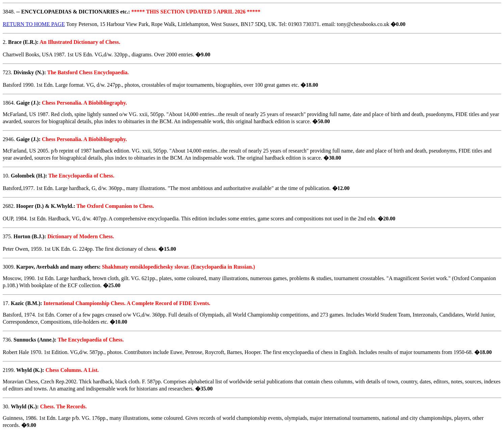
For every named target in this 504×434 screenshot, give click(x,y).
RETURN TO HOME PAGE (34, 24)
